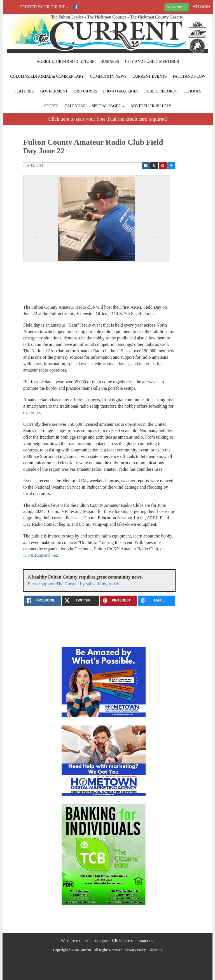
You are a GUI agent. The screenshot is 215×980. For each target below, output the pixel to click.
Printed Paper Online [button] (45, 7)
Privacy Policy (135, 950)
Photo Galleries (121, 91)
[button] (34, 233)
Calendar (75, 106)
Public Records (161, 91)
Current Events (149, 76)
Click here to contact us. (133, 940)
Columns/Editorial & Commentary (47, 76)
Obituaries (86, 91)
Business (110, 62)
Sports (51, 106)
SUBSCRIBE (177, 7)
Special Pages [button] (108, 106)
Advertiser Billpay (151, 106)
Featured (24, 91)
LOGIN (201, 7)
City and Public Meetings (152, 62)
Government (54, 91)
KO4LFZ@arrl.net (40, 555)
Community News (108, 76)
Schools (192, 91)
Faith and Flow (189, 76)
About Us (155, 950)
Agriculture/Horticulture (66, 62)
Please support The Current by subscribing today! (74, 584)
